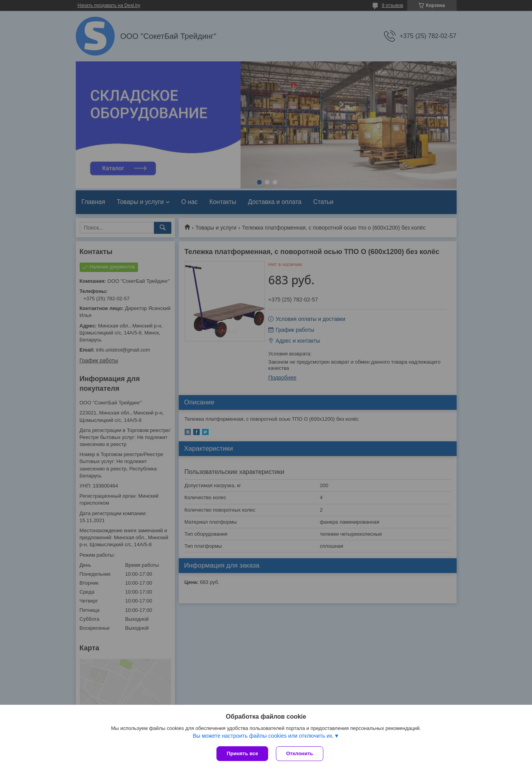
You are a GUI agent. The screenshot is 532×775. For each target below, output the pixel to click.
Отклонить (299, 753)
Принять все (242, 753)
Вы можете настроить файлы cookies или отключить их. (263, 736)
